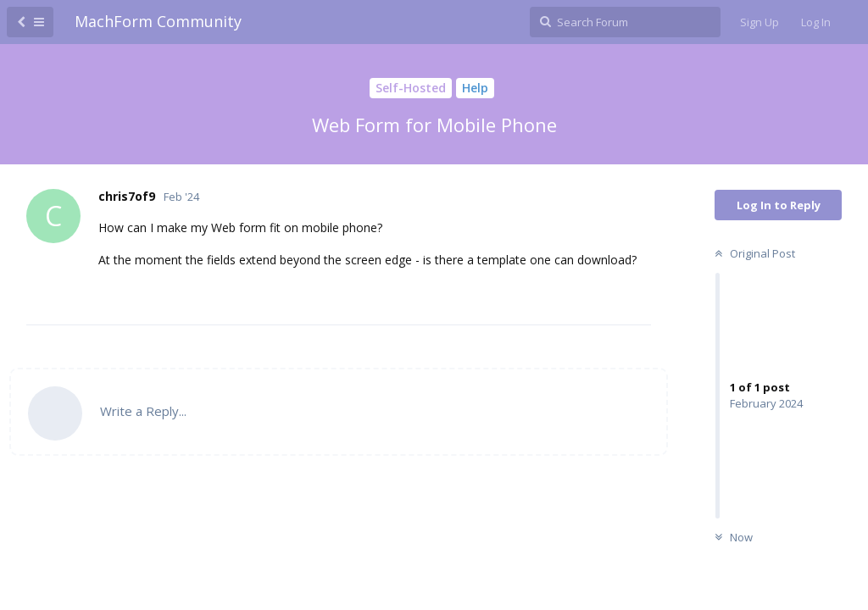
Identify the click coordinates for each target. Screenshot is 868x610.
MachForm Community (158, 21)
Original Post (753, 253)
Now (732, 537)
